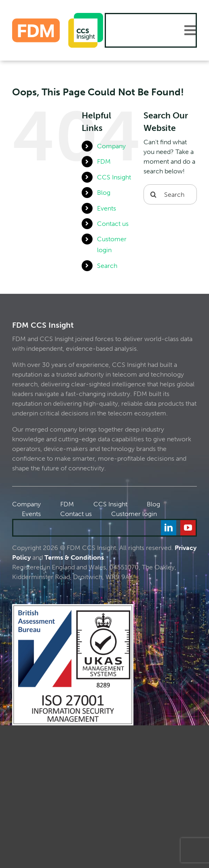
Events (107, 208)
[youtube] (188, 528)
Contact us (113, 224)
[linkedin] (169, 528)
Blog (104, 193)
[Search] (154, 194)
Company (111, 146)
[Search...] (170, 194)
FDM (104, 161)
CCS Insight (114, 177)
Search (107, 266)
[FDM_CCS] (58, 16)
